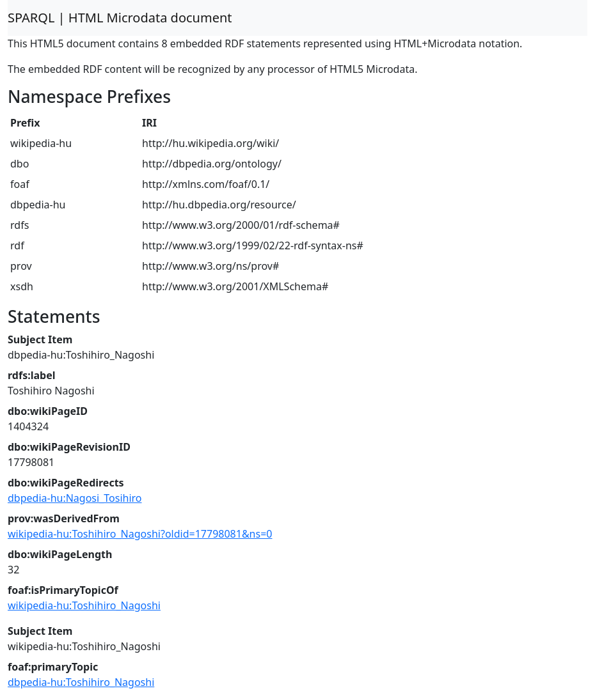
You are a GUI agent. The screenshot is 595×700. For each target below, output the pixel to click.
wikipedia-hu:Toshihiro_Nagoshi (84, 605)
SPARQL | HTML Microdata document (120, 18)
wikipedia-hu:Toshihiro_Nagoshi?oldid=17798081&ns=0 (140, 534)
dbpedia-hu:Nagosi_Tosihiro (75, 498)
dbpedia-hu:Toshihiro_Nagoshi (81, 682)
